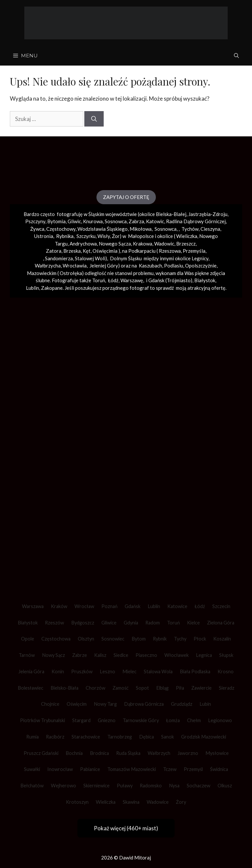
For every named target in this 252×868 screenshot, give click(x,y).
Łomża (173, 720)
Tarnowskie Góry (141, 720)
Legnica (204, 655)
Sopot (142, 688)
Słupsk (226, 655)
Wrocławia (75, 266)
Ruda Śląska (128, 753)
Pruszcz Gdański (41, 753)
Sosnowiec (113, 639)
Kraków (59, 606)
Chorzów (95, 688)
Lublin (154, 606)
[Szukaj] (94, 119)
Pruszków (82, 671)
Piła (180, 688)
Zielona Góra (221, 623)
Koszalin (222, 639)
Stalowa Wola (158, 671)
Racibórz (55, 737)
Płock (200, 639)
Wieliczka (187, 236)
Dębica (147, 737)
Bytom (139, 639)
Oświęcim (77, 704)
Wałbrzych (159, 753)
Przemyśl (193, 769)
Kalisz (100, 655)
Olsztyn (86, 639)
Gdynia (131, 623)
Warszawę (132, 280)
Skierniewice (96, 786)
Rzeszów (54, 623)
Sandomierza (59, 258)
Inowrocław (60, 769)
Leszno (107, 671)
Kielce (193, 623)
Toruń (173, 623)
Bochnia (74, 753)
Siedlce (121, 655)
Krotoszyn (77, 802)
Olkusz (225, 786)
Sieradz (227, 688)
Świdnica (219, 769)
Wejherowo (63, 786)
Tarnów (27, 655)
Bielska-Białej (171, 214)
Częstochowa (56, 639)
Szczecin (221, 606)
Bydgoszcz (83, 623)
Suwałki (32, 769)
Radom (153, 623)
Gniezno (107, 720)
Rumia (32, 737)
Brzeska (72, 251)
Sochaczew (199, 786)
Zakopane (52, 288)
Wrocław (84, 606)
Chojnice (50, 704)
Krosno (226, 671)
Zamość (121, 688)
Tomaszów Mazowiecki (132, 769)
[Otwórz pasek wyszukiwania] (236, 56)
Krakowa (143, 244)
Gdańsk (133, 606)
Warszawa (33, 606)
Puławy (125, 786)
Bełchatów (32, 786)
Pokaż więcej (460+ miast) (126, 828)
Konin (58, 671)
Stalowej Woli (90, 258)
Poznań (109, 606)
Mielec (129, 671)
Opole (28, 639)
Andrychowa (83, 244)
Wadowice (158, 802)
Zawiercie (201, 688)
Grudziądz (182, 704)
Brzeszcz (186, 244)
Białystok (28, 623)
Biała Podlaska (195, 671)
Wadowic (164, 244)
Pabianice (90, 769)
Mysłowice (217, 753)
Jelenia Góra (31, 671)
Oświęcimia (105, 251)
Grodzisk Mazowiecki (204, 737)
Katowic (155, 221)
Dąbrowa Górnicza (144, 704)
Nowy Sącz (53, 655)
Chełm (194, 720)
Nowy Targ (105, 704)
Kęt (87, 251)
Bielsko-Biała (64, 688)
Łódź (200, 606)
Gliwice (109, 623)
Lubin (205, 704)
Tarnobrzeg (120, 737)
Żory (181, 802)
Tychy (180, 639)
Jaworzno (188, 753)
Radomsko (151, 786)
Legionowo (220, 720)
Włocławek (177, 655)
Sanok (168, 737)
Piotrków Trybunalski (42, 720)
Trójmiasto (179, 280)
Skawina (131, 802)
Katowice (177, 606)
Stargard (81, 720)
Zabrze (80, 655)
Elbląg (162, 688)
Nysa (174, 786)
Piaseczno (146, 655)
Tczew (170, 769)
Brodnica (99, 753)
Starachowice (86, 737)
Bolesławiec (31, 688)
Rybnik (160, 639)
